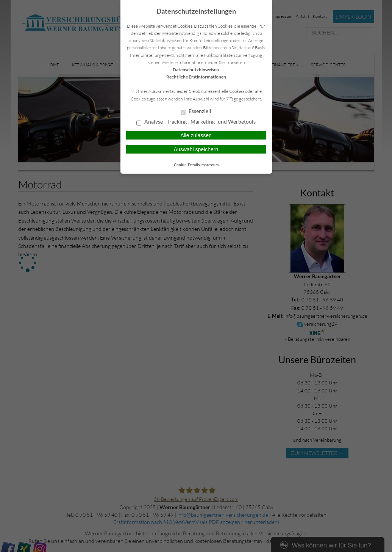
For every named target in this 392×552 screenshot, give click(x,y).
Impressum (209, 165)
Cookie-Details (187, 165)
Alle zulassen (196, 135)
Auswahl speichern (196, 149)
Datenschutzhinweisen (196, 70)
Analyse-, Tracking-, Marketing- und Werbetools (196, 122)
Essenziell (196, 111)
